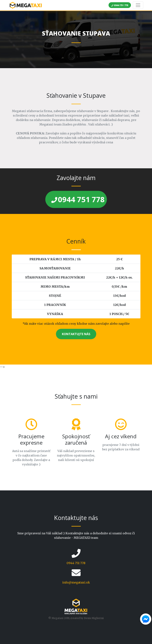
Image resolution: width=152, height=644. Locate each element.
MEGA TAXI (26, 5)
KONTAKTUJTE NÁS (76, 334)
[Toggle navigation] (138, 5)
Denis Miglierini (94, 618)
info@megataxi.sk (76, 582)
